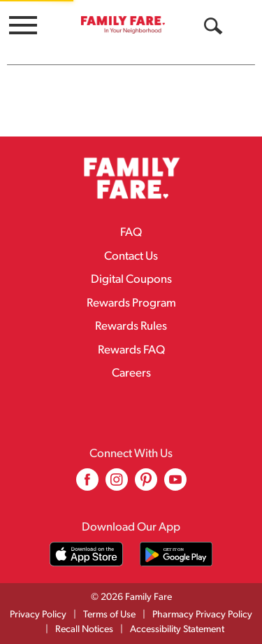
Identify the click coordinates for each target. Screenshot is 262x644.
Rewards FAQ (131, 350)
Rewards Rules (131, 327)
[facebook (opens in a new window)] (87, 485)
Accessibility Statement (177, 630)
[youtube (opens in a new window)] (175, 485)
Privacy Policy (38, 615)
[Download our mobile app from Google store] (176, 554)
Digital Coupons (131, 280)
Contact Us (131, 257)
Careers (131, 373)
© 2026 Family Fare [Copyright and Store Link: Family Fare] (131, 597)
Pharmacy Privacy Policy (202, 615)
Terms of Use (109, 615)
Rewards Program (131, 303)
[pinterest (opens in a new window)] (146, 485)
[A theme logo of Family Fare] (123, 24)
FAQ (131, 233)
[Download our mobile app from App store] (86, 554)
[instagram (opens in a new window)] (117, 485)
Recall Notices (84, 630)
